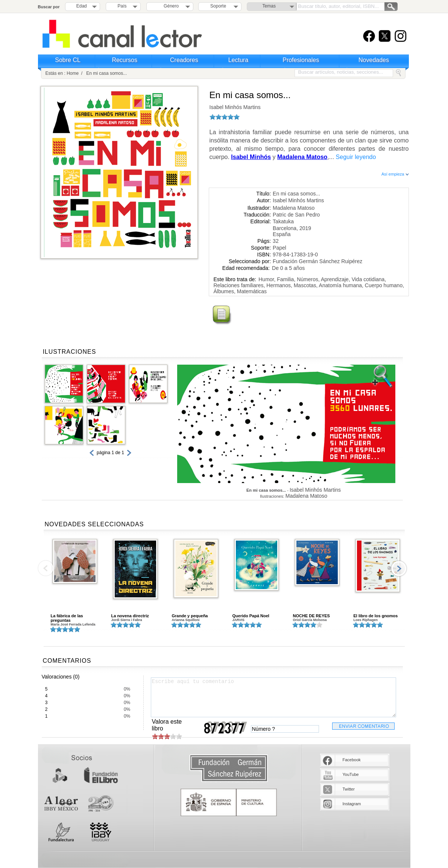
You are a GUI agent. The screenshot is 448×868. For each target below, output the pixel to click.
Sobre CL (68, 60)
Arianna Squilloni (186, 620)
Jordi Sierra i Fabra (127, 620)
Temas (269, 6)
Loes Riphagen (366, 620)
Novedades (374, 60)
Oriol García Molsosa (310, 620)
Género (170, 6)
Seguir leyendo (356, 157)
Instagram (352, 804)
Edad (82, 6)
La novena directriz (130, 616)
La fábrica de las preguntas (67, 618)
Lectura (238, 60)
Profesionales (301, 60)
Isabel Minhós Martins (235, 107)
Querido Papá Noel (251, 616)
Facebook (352, 760)
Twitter (349, 789)
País (122, 6)
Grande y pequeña (190, 616)
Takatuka (283, 221)
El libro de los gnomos (376, 616)
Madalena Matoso (294, 208)
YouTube (351, 774)
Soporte (218, 6)
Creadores (184, 60)
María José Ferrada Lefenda (73, 624)
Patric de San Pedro (296, 215)
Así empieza (395, 174)
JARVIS (238, 620)
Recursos (125, 60)
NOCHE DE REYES (311, 616)
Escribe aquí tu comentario (273, 697)
